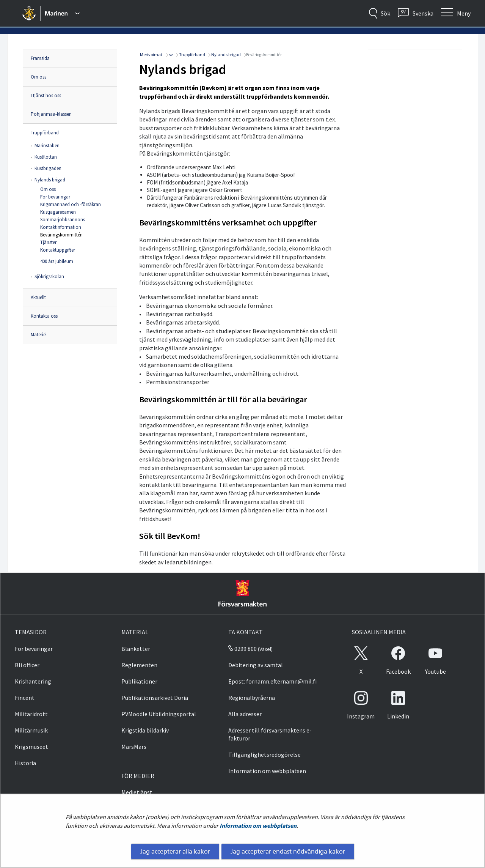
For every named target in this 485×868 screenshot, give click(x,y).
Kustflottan (46, 157)
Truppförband (45, 133)
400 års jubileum (57, 261)
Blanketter (136, 649)
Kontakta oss (44, 316)
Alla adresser (245, 714)
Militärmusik (31, 730)
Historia (25, 763)
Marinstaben (47, 146)
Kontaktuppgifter (58, 250)
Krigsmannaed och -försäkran (71, 204)
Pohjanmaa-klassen (51, 114)
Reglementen (139, 665)
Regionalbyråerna (252, 698)
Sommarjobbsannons (63, 220)
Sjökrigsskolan (49, 276)
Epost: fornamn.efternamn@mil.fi (272, 681)
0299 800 (242, 649)
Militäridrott (31, 714)
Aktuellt (38, 297)
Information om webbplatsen (258, 825)
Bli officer (27, 665)
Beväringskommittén (61, 235)
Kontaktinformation (61, 227)
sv (170, 54)
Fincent (25, 698)
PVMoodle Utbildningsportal (159, 714)
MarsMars (134, 747)
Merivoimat (151, 54)
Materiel (39, 335)
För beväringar (55, 197)
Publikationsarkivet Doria (155, 698)
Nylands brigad (50, 180)
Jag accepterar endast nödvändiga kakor (288, 851)
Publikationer (139, 681)
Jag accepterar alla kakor (175, 851)
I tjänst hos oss (46, 95)
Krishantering (33, 681)
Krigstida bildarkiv (145, 730)
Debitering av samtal (256, 665)
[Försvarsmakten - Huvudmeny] (62, 13)
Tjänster (48, 242)
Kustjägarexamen (58, 212)
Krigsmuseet (31, 747)
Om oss (38, 77)
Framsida (40, 58)
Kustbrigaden (48, 168)
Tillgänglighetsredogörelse (264, 755)
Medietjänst (137, 792)
